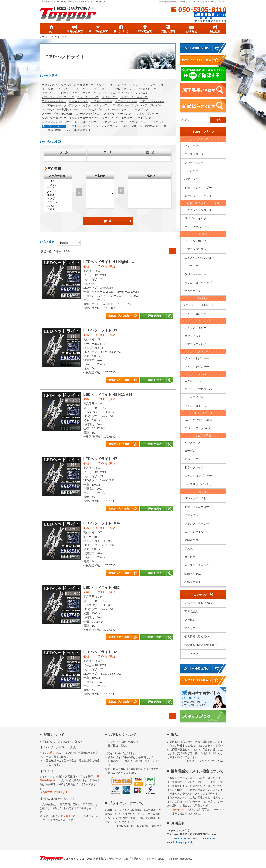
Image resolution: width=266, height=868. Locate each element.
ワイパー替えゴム (91, 110)
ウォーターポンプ (88, 97)
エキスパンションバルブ (57, 85)
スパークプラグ (139, 110)
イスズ (58, 209)
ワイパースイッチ (116, 110)
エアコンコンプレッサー (57, 122)
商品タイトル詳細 (108, 291)
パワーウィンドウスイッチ (58, 97)
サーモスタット (78, 101)
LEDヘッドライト (54, 126)
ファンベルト (110, 122)
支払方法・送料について (199, 603)
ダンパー (203, 352)
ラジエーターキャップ (134, 97)
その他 (203, 491)
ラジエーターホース (54, 101)
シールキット (156, 122)
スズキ (58, 195)
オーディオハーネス (133, 122)
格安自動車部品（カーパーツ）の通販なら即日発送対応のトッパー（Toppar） (74, 1)
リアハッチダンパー (54, 118)
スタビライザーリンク (118, 114)
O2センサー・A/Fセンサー (201, 305)
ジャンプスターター (108, 126)
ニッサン (58, 185)
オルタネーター (194, 442)
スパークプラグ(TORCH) (57, 114)
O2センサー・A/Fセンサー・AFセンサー (66, 89)
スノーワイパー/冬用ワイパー (60, 110)
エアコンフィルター (152, 101)
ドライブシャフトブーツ (199, 188)
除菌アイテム (63, 130)
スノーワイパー (194, 398)
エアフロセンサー (195, 314)
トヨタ (58, 181)
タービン (108, 118)
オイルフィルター (102, 101)
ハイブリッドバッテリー (199, 484)
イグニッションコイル (198, 210)
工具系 (189, 549)
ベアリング (49, 93)
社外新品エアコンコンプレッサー (95, 85)
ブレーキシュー (125, 89)
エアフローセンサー (87, 122)
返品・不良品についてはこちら (207, 761)
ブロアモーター (194, 291)
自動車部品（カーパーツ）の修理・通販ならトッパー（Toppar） (130, 859)
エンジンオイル (133, 126)
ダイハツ (58, 192)
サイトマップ (193, 654)
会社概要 (190, 620)
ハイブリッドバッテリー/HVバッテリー (142, 85)
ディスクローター (148, 89)
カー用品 (47, 130)
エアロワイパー (119, 106)
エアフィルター (194, 336)
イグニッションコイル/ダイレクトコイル (124, 93)
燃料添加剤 (152, 126)
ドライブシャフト (146, 118)
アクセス (190, 628)
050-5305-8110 (199, 10)
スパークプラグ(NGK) (88, 114)
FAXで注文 (191, 611)
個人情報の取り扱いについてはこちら (141, 826)
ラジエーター (110, 97)
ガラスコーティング (95, 106)
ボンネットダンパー (146, 114)
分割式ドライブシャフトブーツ (77, 93)
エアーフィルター (126, 101)
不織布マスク (83, 130)
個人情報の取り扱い (197, 637)
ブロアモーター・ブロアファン (61, 106)
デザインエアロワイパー (146, 106)
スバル (58, 206)
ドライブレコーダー (81, 126)
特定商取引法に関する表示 (201, 645)
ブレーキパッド (103, 89)
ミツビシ (58, 202)
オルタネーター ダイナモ (84, 118)
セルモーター (124, 118)
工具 (164, 126)
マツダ (58, 199)
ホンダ (58, 188)
